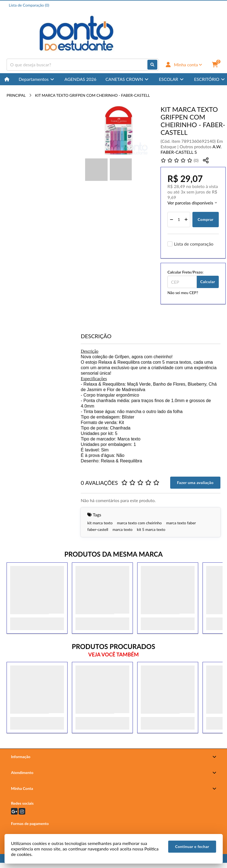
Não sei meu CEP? (183, 293)
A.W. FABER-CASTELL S (191, 149)
